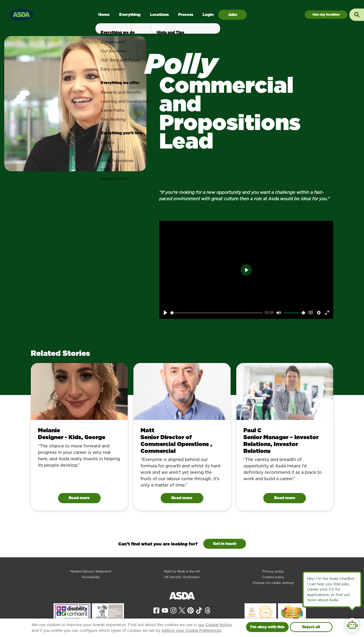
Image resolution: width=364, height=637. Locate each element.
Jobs (232, 15)
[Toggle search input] (357, 15)
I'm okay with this (267, 627)
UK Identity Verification (182, 577)
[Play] (165, 313)
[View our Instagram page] (173, 610)
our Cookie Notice (215, 625)
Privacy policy (273, 571)
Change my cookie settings (273, 583)
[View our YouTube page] (165, 610)
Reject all (311, 627)
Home (104, 15)
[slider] (217, 313)
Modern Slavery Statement (91, 571)
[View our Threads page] (208, 610)
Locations (159, 15)
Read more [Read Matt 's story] (182, 498)
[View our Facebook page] (156, 610)
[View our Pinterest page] (191, 610)
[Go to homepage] (21, 14)
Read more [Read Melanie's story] (79, 498)
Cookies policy (273, 577)
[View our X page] (182, 610)
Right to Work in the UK (182, 571)
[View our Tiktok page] (199, 610)
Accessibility (91, 577)
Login (208, 15)
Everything (130, 15)
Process (186, 15)
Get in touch (225, 544)
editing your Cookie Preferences (191, 630)
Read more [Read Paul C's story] (285, 498)
